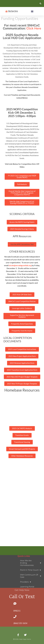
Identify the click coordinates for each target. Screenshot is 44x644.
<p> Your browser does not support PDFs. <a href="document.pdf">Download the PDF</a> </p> (22, 504)
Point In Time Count (30, 570)
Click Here (34, 28)
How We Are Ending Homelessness (31, 563)
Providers (26, 582)
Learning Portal (27, 587)
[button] (41, 3)
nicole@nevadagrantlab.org (20, 265)
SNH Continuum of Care (31, 576)
